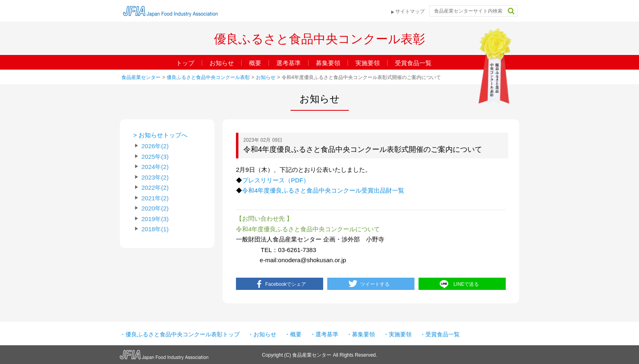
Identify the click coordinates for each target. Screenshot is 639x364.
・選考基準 (324, 334)
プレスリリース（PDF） (276, 180)
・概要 (293, 334)
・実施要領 (397, 334)
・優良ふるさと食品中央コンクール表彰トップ (180, 334)
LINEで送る (466, 284)
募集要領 (328, 63)
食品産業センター (141, 77)
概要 (255, 63)
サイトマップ (410, 11)
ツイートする (375, 284)
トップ (185, 63)
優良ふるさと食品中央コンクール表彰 (208, 77)
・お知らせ (262, 334)
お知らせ (222, 63)
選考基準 (289, 63)
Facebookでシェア (286, 284)
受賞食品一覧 (413, 63)
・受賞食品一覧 (440, 334)
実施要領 (368, 63)
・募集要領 (361, 334)
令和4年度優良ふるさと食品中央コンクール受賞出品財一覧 (323, 190)
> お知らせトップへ (160, 135)
